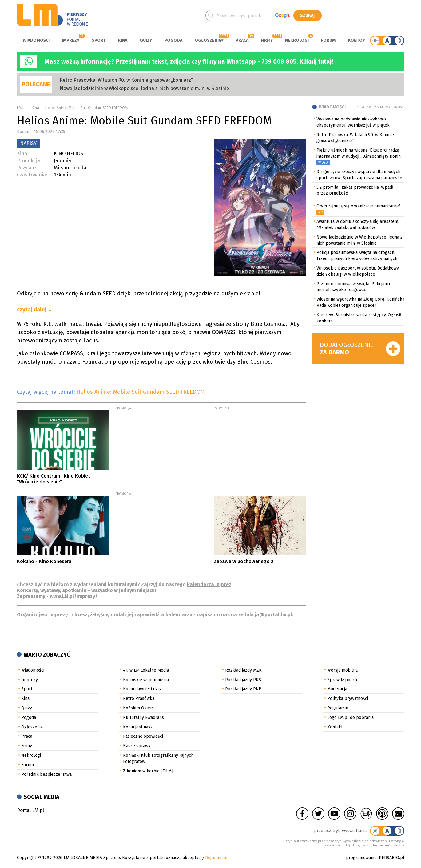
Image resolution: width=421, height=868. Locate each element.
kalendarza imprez (209, 584)
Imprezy (71, 40)
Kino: (23, 154)
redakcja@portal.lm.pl (265, 615)
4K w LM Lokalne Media (146, 670)
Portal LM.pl (30, 810)
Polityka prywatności (348, 698)
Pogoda (173, 40)
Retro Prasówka (139, 698)
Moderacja (337, 689)
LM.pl (21, 108)
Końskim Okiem (138, 708)
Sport (99, 40)
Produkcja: (29, 161)
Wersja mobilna (342, 670)
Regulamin (338, 708)
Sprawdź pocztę (343, 680)
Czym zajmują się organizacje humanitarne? (359, 206)
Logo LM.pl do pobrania (350, 718)
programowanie (361, 858)
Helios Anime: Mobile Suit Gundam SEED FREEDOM (141, 392)
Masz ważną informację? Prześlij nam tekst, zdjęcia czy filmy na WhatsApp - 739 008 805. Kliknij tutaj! (189, 61)
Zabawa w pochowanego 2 (244, 561)
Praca (242, 40)
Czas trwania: (32, 175)
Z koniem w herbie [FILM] (148, 771)
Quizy (146, 40)
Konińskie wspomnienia (146, 680)
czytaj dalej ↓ (35, 310)
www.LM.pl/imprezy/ (74, 596)
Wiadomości (36, 40)
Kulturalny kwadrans (143, 718)
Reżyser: (26, 168)
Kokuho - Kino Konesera (44, 561)
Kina (123, 40)
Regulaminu (217, 858)
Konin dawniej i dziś (142, 689)
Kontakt (335, 727)
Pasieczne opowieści (143, 736)
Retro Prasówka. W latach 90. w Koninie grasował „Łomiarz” (126, 80)
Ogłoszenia (208, 40)
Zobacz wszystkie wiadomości (380, 107)
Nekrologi (297, 40)
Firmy (267, 40)
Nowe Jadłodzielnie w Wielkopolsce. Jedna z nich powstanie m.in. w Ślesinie (144, 88)
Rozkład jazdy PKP (243, 689)
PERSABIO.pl (392, 858)
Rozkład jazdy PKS (243, 680)
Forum (328, 40)
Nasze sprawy (137, 746)
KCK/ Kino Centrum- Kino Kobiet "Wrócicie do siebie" (54, 479)
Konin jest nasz (138, 727)
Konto (355, 40)
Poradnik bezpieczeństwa (46, 774)
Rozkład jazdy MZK (243, 670)
